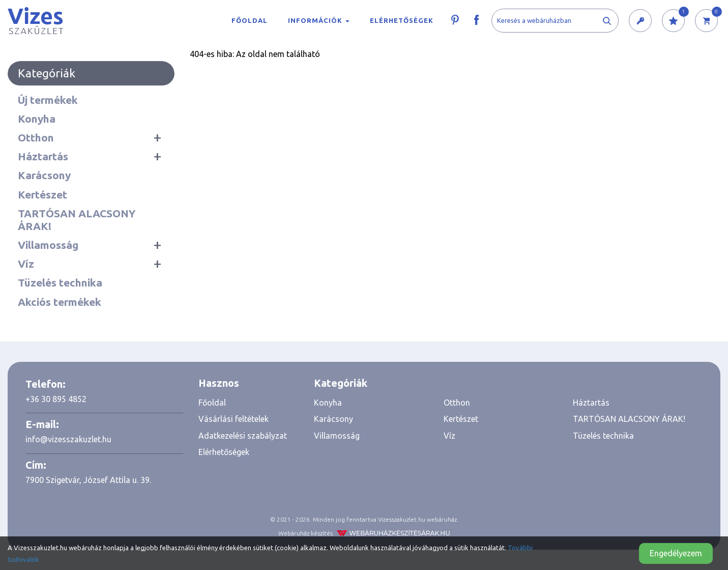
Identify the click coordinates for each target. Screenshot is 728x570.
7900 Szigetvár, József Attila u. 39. (88, 480)
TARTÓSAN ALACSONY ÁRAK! (77, 220)
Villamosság (48, 245)
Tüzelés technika (60, 282)
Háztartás (43, 156)
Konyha (37, 119)
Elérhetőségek (402, 20)
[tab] (249, 383)
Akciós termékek (60, 302)
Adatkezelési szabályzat (243, 436)
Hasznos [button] (219, 383)
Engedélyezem (676, 553)
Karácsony (44, 175)
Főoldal (250, 20)
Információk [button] (319, 20)
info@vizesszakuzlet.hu (68, 439)
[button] (640, 21)
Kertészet (42, 194)
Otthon (36, 137)
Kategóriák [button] (341, 383)
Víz (26, 264)
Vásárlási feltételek (234, 419)
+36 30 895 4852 (56, 399)
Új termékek (48, 100)
